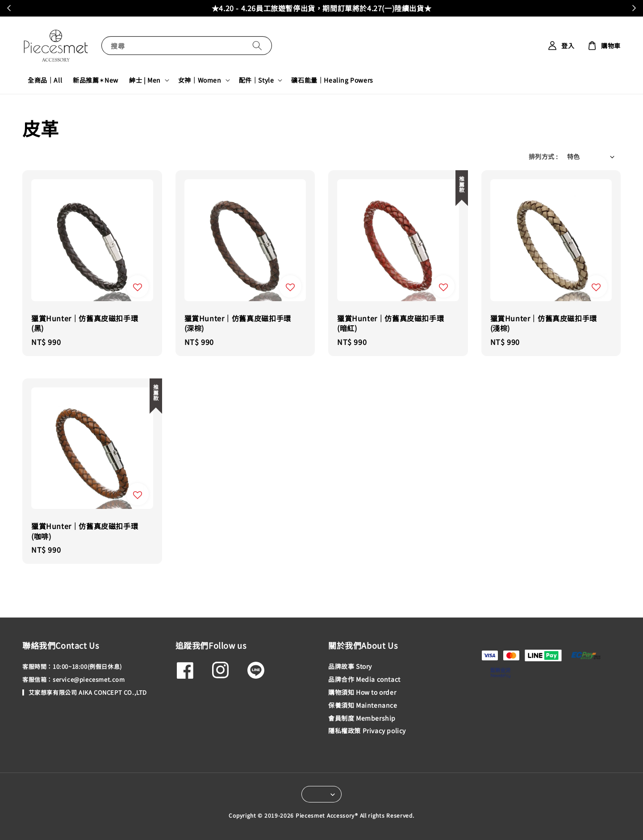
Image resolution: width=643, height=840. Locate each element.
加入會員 (403, 8)
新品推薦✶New (96, 80)
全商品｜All (45, 80)
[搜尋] (257, 45)
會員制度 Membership (362, 718)
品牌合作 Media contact (364, 679)
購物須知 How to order (362, 692)
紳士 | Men (145, 80)
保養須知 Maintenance (363, 705)
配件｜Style (257, 80)
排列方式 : (543, 156)
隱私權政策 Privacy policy (367, 731)
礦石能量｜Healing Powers (332, 80)
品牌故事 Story (350, 666)
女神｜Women (200, 80)
